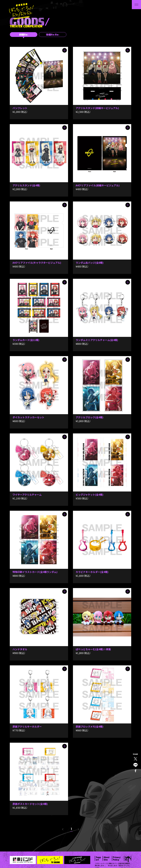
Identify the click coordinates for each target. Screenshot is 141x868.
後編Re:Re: (53, 34)
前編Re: (24, 34)
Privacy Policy (117, 858)
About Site (107, 858)
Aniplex (128, 858)
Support (98, 858)
